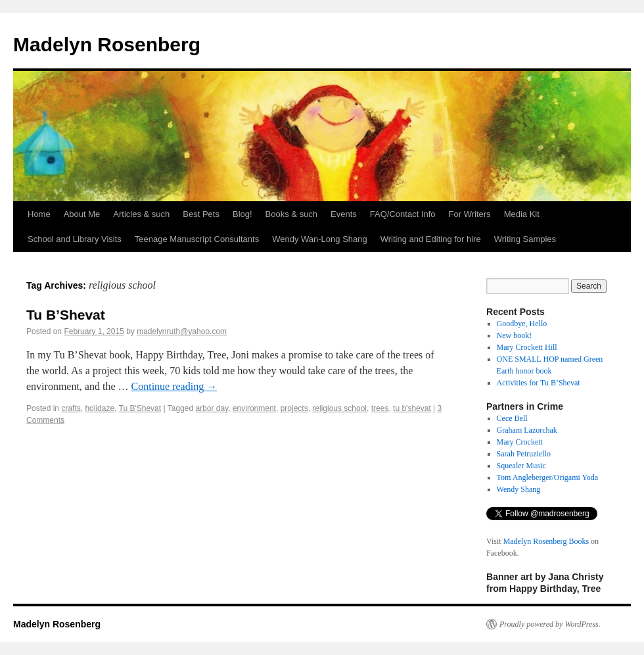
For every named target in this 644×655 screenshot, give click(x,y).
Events (344, 214)
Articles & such (141, 214)
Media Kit (522, 214)
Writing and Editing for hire (431, 239)
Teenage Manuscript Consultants (197, 239)
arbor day (212, 408)
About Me (82, 214)
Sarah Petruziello (524, 454)
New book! (515, 335)
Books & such (292, 214)
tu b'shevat (412, 408)
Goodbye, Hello (522, 324)
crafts (71, 408)
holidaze (100, 408)
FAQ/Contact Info (403, 214)
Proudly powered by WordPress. (550, 624)
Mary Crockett (520, 442)
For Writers (470, 214)
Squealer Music (521, 466)
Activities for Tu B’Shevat (539, 383)
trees (380, 408)
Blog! (242, 214)
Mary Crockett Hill (527, 347)
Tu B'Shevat (140, 408)
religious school (339, 408)
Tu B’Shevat (66, 315)
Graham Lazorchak (527, 430)
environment (254, 408)
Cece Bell (512, 418)
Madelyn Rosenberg (107, 44)
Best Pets (201, 214)
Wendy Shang (519, 489)
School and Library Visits (75, 239)
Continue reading (174, 386)
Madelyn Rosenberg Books (546, 541)
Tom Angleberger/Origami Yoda (548, 477)
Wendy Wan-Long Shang (320, 239)
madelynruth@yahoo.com (182, 331)
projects (294, 408)
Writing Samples (525, 239)
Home (39, 214)
